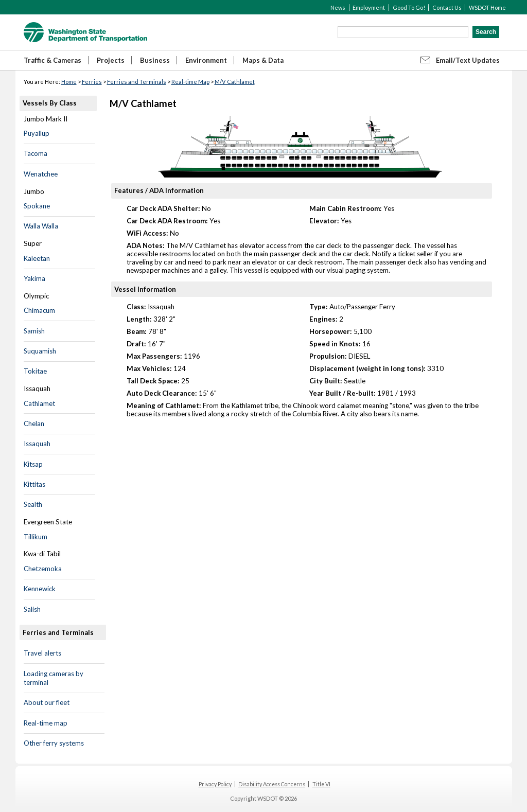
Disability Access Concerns (272, 784)
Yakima (34, 278)
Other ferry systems (54, 743)
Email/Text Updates (468, 60)
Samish (34, 331)
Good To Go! (409, 7)
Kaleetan (37, 258)
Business (155, 60)
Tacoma (36, 153)
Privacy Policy (215, 784)
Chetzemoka (43, 569)
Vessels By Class (50, 103)
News (338, 7)
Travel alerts (42, 653)
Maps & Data (263, 60)
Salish (32, 609)
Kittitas (34, 484)
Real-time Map (190, 82)
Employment (369, 7)
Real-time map (46, 723)
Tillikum (36, 537)
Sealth (33, 504)
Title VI (321, 784)
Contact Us (447, 7)
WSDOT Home (487, 7)
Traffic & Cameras (52, 60)
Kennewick (40, 589)
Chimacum (39, 310)
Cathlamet (39, 403)
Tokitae (35, 371)
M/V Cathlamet (235, 82)
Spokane (37, 206)
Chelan (34, 423)
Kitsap (33, 464)
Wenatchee (41, 174)
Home (69, 82)
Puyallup (37, 133)
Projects (111, 60)
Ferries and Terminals (137, 82)
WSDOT (85, 32)
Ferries (92, 82)
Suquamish (40, 351)
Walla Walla (41, 226)
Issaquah (37, 444)
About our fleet (47, 702)
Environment (206, 60)
